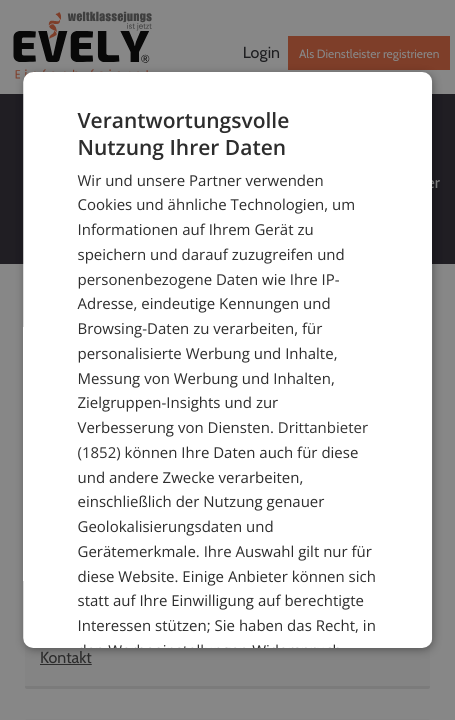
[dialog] (228, 360)
